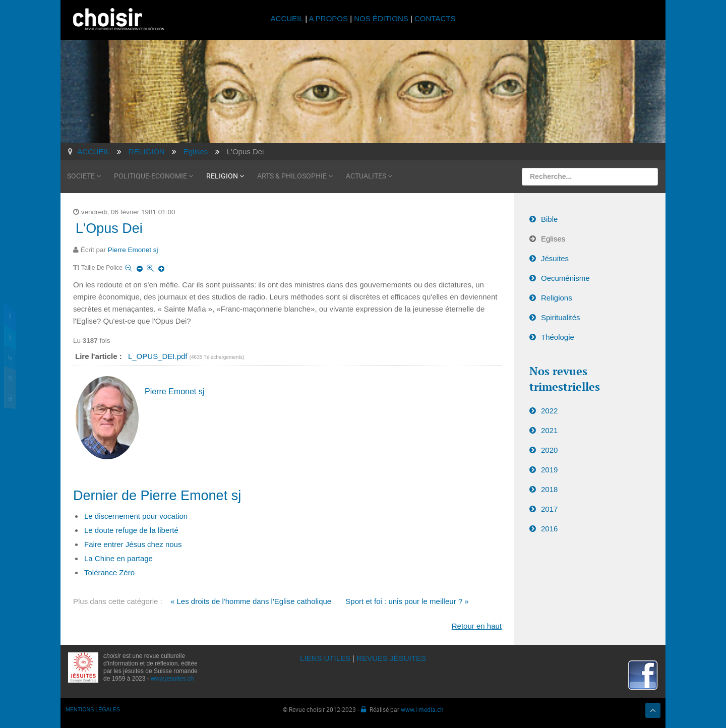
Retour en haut (477, 626)
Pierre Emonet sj (133, 250)
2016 (549, 529)
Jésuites (555, 258)
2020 (549, 450)
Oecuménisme (565, 278)
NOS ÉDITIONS (381, 18)
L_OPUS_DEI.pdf (159, 356)
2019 (549, 470)
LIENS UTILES (325, 658)
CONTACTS (435, 18)
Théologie (558, 337)
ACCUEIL (288, 18)
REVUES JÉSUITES (391, 658)
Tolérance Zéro (109, 572)
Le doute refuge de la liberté (131, 530)
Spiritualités (561, 317)
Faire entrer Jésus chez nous (133, 544)
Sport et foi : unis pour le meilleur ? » (407, 601)
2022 (549, 411)
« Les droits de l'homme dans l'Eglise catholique (251, 601)
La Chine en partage (118, 558)
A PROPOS (328, 18)
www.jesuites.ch (172, 679)
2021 (549, 430)
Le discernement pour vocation (136, 516)
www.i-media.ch (422, 709)
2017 (549, 509)
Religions (557, 298)
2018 (549, 489)
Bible (549, 219)
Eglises (553, 239)
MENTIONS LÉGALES (93, 709)
